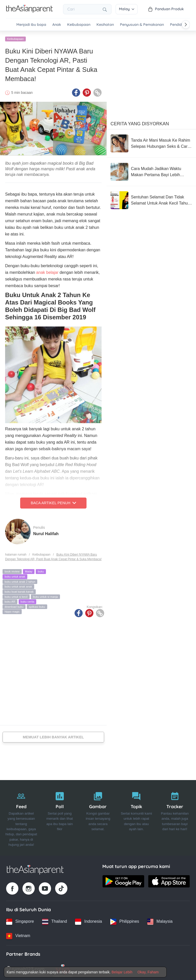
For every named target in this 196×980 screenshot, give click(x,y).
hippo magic (12, 610)
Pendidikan (179, 25)
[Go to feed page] (29, 11)
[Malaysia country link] (160, 920)
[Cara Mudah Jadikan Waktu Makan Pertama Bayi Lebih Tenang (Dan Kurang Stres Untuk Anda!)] (151, 171)
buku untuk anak (15, 575)
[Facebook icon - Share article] (76, 91)
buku (41, 570)
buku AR (10, 600)
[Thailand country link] (54, 920)
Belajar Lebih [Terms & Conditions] (122, 972)
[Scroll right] (186, 25)
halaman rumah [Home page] (16, 553)
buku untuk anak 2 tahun (20, 580)
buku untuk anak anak (18, 585)
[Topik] (136, 816)
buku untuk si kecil (16, 595)
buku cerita (28, 600)
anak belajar (47, 271)
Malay (127, 9)
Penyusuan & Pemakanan (142, 25)
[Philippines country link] (125, 920)
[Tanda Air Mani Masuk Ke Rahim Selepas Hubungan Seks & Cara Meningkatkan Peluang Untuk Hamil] (151, 142)
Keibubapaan (79, 25)
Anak (57, 25)
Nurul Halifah (46, 532)
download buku (14, 605)
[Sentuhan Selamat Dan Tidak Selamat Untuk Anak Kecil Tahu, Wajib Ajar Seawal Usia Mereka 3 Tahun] (151, 199)
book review (12, 570)
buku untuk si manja (45, 595)
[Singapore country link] (20, 920)
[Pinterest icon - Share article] (87, 91)
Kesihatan (105, 25)
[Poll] (59, 816)
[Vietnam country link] (18, 934)
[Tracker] (175, 816)
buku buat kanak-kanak (19, 590)
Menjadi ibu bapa (31, 25)
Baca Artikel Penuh (53, 502)
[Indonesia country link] (88, 920)
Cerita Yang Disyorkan (140, 122)
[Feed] (21, 816)
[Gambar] (98, 816)
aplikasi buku (37, 605)
